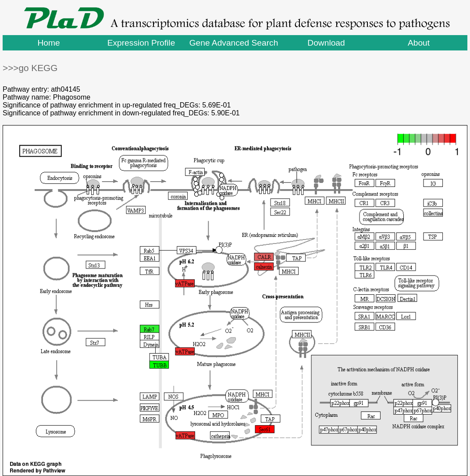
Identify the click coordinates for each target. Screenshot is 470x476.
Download (326, 43)
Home (48, 43)
